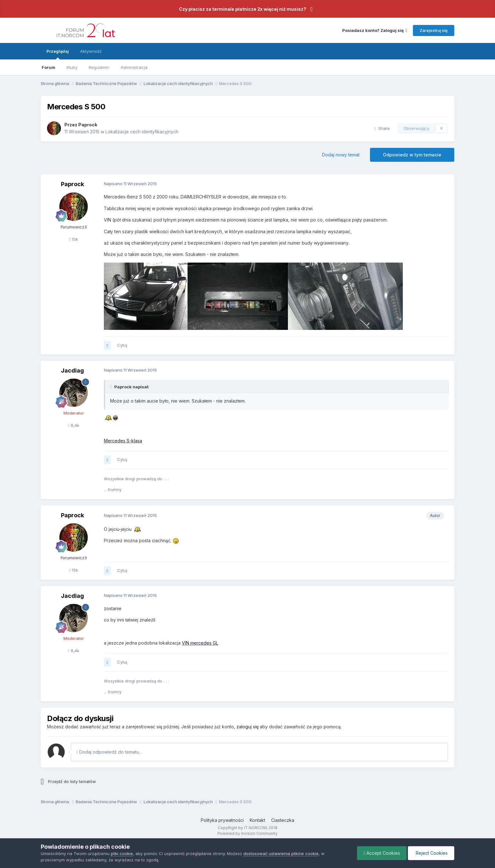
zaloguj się (247, 727)
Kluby (72, 67)
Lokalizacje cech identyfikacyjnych (142, 132)
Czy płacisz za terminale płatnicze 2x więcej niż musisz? (243, 9)
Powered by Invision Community (247, 833)
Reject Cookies (431, 853)
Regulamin (99, 67)
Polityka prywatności (222, 820)
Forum (48, 67)
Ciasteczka (283, 820)
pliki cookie (122, 853)
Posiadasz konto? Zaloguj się (375, 30)
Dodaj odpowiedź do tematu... (109, 752)
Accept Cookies (382, 853)
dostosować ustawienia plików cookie (281, 853)
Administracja (134, 67)
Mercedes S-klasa (123, 441)
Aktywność (91, 51)
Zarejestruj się (434, 30)
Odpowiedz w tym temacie (412, 155)
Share (382, 128)
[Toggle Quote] (112, 387)
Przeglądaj (58, 54)
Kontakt (257, 820)
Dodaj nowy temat (341, 155)
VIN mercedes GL (200, 643)
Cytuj (122, 345)
